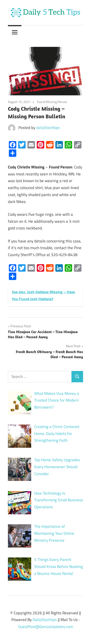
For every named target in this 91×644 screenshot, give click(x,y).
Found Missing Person (52, 102)
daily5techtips (48, 128)
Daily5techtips (45, 620)
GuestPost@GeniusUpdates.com (46, 627)
